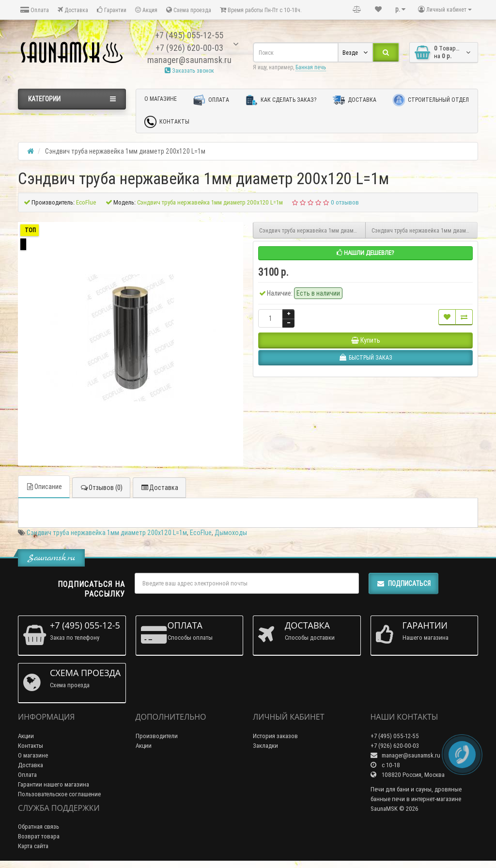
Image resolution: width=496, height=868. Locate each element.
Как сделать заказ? (281, 100)
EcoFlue (201, 533)
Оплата (35, 10)
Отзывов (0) (101, 488)
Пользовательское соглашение (59, 794)
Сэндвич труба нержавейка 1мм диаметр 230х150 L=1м (425, 230)
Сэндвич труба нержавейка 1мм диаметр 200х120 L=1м (107, 533)
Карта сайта (33, 846)
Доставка (73, 10)
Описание (44, 487)
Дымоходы (231, 533)
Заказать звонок (189, 71)
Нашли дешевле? (365, 253)
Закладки (265, 746)
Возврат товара (39, 836)
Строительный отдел (431, 100)
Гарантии (112, 10)
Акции (26, 736)
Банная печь (311, 67)
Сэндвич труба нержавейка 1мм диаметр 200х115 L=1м (312, 230)
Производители (157, 736)
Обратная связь (39, 827)
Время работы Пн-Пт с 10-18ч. (261, 10)
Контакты (167, 122)
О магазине (161, 99)
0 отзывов (345, 202)
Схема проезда (189, 10)
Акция (146, 10)
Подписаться (403, 584)
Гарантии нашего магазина (54, 784)
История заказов (275, 736)
